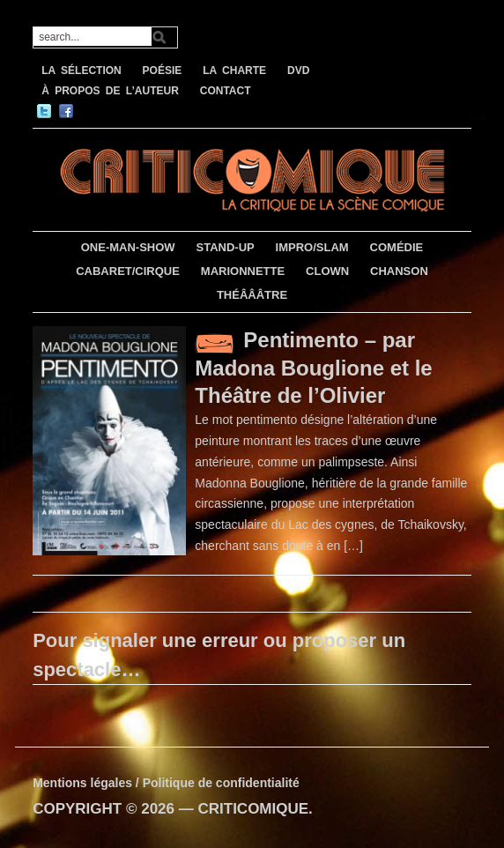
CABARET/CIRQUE (128, 271)
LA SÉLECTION (82, 71)
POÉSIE (163, 71)
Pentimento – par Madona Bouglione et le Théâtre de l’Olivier (313, 368)
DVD (298, 71)
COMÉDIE (397, 247)
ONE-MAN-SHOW (128, 247)
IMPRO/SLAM (312, 247)
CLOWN (327, 271)
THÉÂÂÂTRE (252, 295)
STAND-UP (226, 247)
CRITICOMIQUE (253, 809)
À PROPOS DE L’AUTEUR (110, 91)
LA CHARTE (234, 71)
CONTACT (226, 91)
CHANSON (399, 271)
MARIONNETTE (243, 271)
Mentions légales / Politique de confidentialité (166, 783)
